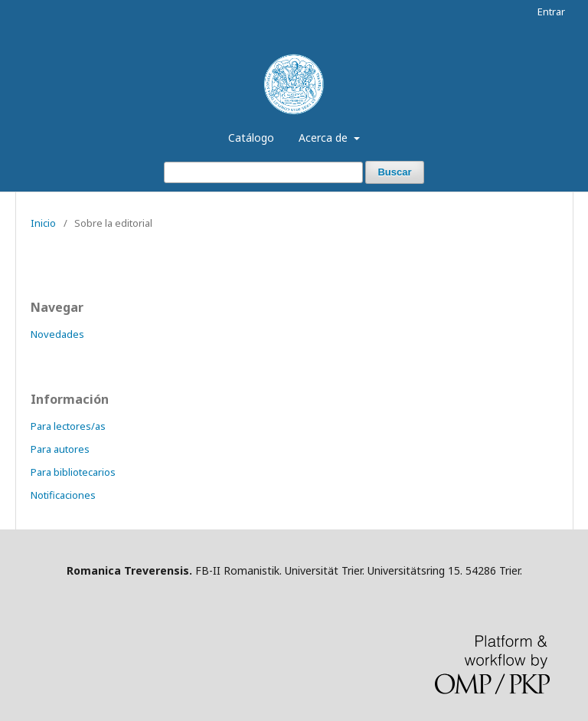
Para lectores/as (68, 426)
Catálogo (251, 138)
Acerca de (325, 138)
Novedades (57, 334)
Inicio (43, 223)
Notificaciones (63, 495)
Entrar (551, 11)
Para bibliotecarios (73, 472)
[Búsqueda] (263, 172)
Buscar (394, 172)
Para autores (60, 449)
